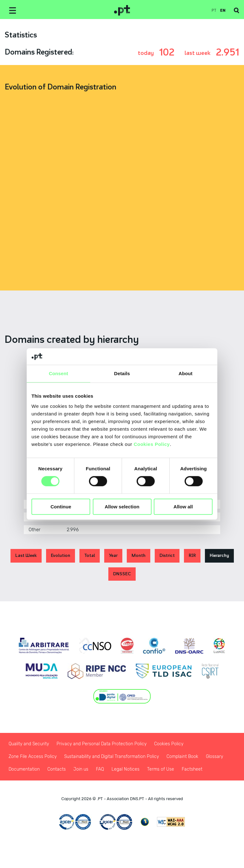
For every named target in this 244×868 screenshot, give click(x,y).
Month (139, 555)
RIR (192, 555)
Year (113, 555)
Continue (61, 507)
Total (90, 555)
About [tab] (186, 373)
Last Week (26, 555)
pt (214, 10)
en (223, 10)
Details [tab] (122, 373)
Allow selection (122, 507)
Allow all (183, 507)
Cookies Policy (152, 444)
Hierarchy (219, 555)
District (167, 555)
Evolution (61, 555)
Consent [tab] (59, 373)
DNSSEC (122, 574)
